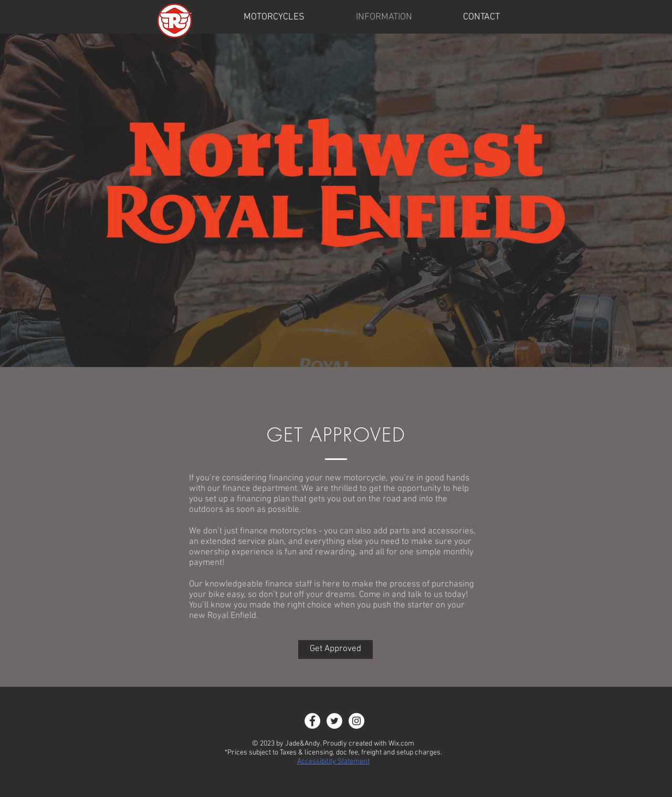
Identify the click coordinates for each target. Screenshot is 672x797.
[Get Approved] (335, 649)
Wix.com (401, 744)
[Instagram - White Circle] (356, 721)
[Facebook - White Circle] (312, 721)
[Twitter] (334, 721)
